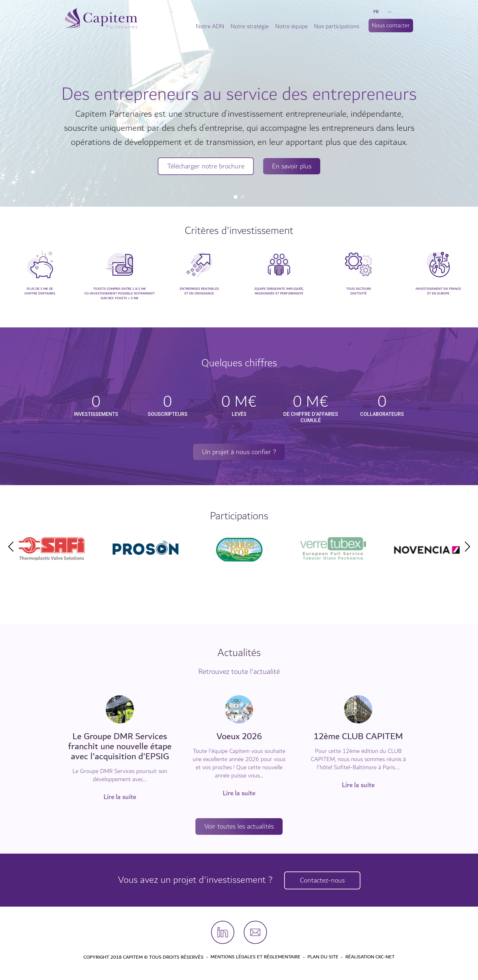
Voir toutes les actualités (239, 827)
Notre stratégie (250, 26)
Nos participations (337, 26)
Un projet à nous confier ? (239, 452)
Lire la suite (120, 797)
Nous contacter (391, 25)
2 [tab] (242, 197)
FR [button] (382, 12)
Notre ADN (210, 26)
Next (467, 547)
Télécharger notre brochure (204, 167)
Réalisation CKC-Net (370, 957)
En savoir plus (294, 167)
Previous (11, 547)
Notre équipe (291, 26)
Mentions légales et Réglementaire (255, 957)
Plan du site (323, 957)
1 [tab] (236, 197)
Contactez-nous (324, 881)
